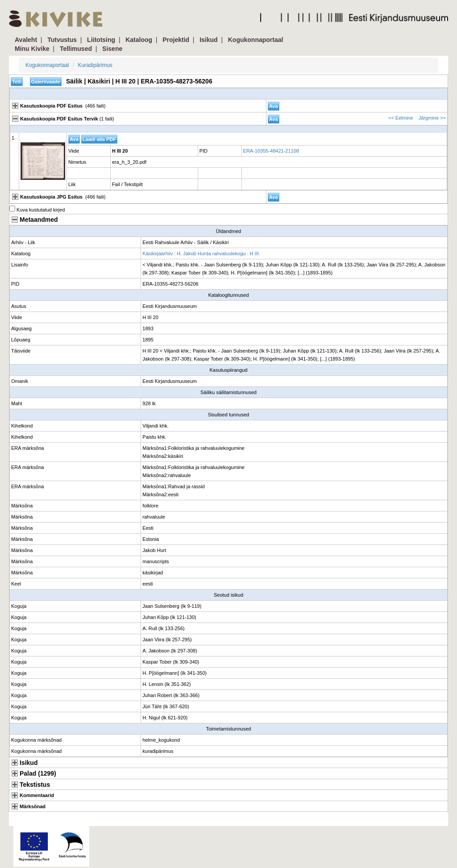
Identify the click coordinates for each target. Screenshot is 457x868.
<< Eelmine (401, 118)
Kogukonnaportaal (256, 40)
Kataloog (139, 40)
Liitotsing (101, 40)
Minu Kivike (32, 49)
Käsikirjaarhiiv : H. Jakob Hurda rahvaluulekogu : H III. (201, 253)
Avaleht (26, 40)
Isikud (208, 40)
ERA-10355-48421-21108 (271, 151)
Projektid (176, 40)
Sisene (112, 49)
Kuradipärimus (95, 65)
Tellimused (76, 49)
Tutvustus (62, 40)
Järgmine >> (432, 118)
